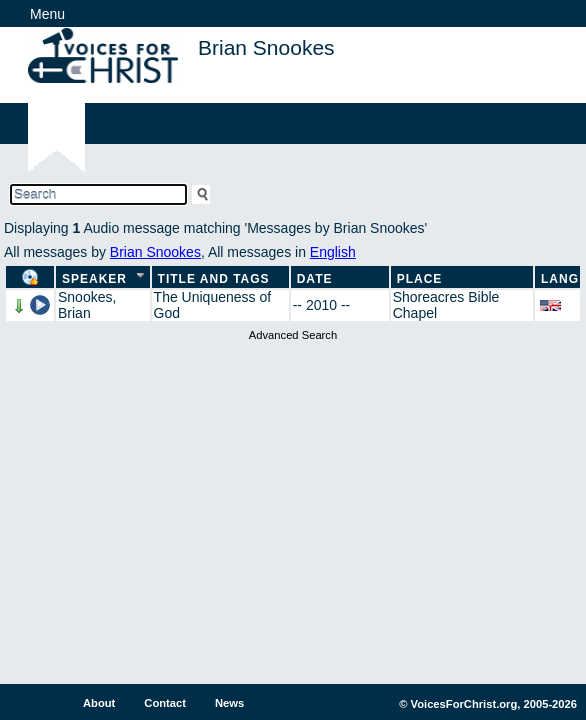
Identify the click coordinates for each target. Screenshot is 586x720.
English (333, 252)
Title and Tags (214, 279)
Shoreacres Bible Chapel (446, 304)
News (229, 703)
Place (420, 279)
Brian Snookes (155, 252)
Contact (165, 703)
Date (315, 279)
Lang (560, 279)
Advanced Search (293, 335)
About (99, 703)
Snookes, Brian (87, 304)
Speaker (94, 279)
